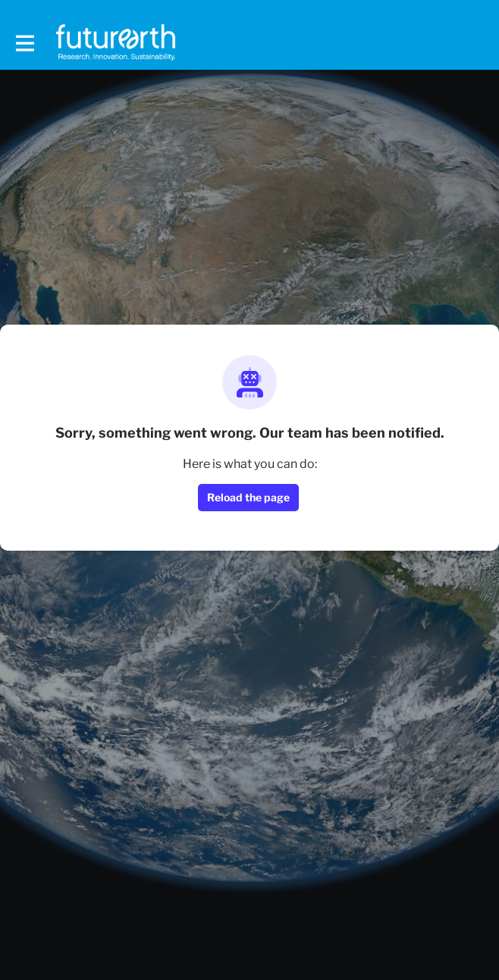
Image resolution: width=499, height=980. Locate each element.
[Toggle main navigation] (24, 43)
